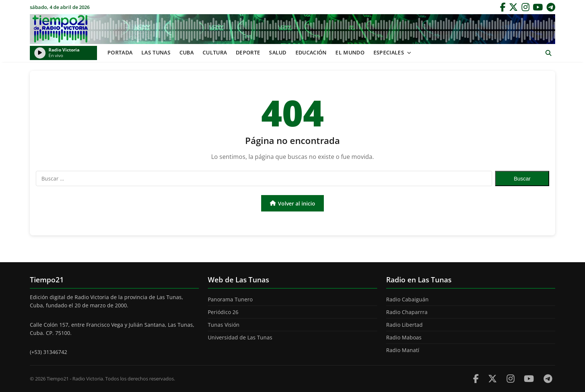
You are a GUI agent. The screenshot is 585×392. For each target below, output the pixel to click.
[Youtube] (529, 378)
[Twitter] (513, 7)
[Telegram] (551, 7)
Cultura (215, 52)
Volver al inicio (292, 203)
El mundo (350, 52)
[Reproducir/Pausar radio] (40, 53)
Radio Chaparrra (407, 312)
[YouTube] (538, 7)
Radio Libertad (404, 325)
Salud (278, 52)
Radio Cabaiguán (407, 299)
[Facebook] (503, 7)
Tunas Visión (224, 325)
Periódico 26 (223, 312)
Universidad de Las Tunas (240, 337)
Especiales (389, 52)
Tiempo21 (292, 29)
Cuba (187, 52)
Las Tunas (156, 52)
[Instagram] (525, 7)
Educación (311, 52)
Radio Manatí (403, 350)
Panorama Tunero (230, 299)
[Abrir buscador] (548, 53)
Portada (120, 52)
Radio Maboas (404, 337)
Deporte (248, 52)
